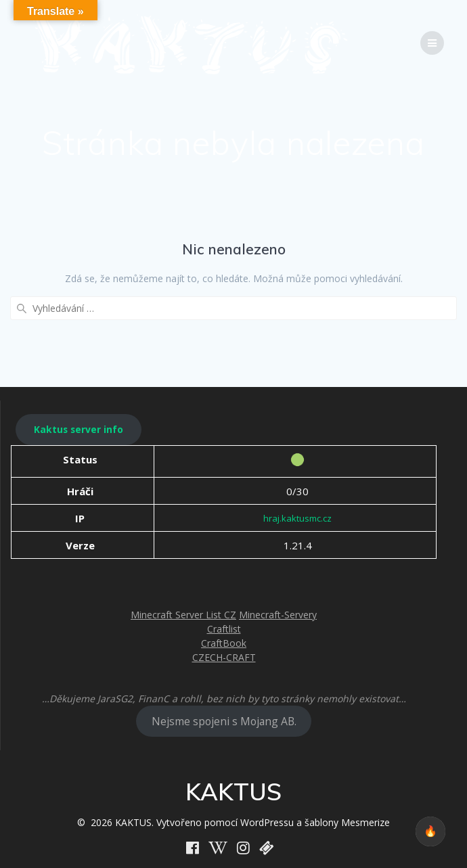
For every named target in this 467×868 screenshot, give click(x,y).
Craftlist (224, 629)
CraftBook (224, 643)
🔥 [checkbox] (430, 831)
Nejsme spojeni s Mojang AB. (224, 721)
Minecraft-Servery (278, 615)
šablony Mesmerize (347, 822)
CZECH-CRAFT (224, 657)
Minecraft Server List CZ (183, 615)
